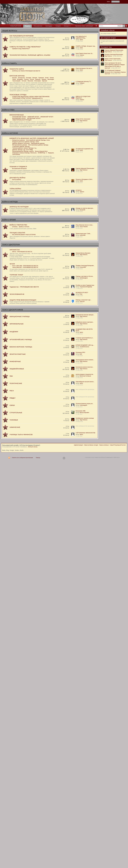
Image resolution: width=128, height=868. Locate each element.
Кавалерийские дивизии (38, 143)
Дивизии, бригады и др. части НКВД (23, 150)
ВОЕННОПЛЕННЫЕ (17, 115)
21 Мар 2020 (79, 318)
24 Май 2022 (79, 101)
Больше (67, 26)
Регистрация (116, 2)
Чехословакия (16, 81)
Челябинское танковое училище (85, 418)
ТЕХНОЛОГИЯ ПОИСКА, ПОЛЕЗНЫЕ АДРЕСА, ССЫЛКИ (30, 55)
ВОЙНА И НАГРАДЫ (10, 202)
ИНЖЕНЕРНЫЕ (15, 361)
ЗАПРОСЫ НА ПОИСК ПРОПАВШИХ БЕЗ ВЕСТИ (26, 71)
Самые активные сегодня (91, 445)
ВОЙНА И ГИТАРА (24, 227)
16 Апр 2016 (79, 193)
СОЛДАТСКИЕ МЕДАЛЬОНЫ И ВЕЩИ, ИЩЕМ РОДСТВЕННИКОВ (31, 97)
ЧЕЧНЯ (12, 264)
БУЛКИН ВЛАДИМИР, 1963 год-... (85, 345)
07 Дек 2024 (79, 85)
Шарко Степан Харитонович (113, 59)
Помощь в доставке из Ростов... (85, 276)
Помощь (38, 458)
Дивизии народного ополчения (21, 143)
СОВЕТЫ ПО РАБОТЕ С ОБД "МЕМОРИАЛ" (25, 47)
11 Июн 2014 (79, 385)
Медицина (51, 153)
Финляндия (51, 79)
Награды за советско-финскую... (85, 208)
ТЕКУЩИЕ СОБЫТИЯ (17, 233)
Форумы (28, 26)
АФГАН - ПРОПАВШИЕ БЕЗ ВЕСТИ (22, 252)
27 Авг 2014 (79, 414)
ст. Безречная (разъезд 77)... (84, 81)
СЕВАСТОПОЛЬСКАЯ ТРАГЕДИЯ (22, 120)
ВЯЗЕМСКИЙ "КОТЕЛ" (47, 117)
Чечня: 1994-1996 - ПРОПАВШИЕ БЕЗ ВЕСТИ (25, 266)
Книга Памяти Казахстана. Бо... (84, 53)
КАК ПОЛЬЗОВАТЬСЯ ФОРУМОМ (22, 36)
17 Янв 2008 (79, 356)
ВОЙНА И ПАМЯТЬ (9, 63)
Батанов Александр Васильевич (114, 54)
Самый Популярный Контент (118, 445)
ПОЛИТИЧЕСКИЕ (16, 383)
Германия (41, 78)
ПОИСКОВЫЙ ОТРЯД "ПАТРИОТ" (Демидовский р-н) (27, 98)
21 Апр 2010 (79, 348)
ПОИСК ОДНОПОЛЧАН (11, 245)
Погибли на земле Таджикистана (85, 285)
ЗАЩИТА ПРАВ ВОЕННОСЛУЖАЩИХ (23, 300)
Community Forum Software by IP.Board (95, 457)
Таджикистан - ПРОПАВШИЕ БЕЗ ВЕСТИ (24, 287)
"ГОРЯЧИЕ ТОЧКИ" (16, 275)
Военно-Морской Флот (41, 151)
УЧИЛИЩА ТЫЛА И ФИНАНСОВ (21, 435)
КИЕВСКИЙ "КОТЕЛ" (33, 117)
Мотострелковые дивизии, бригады (38, 145)
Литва (14, 79)
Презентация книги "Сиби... (83, 234)
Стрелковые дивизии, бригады (21, 147)
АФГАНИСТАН (15, 250)
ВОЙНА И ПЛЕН (8, 110)
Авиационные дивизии (18, 140)
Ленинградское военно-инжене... (85, 360)
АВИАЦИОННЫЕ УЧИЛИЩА (20, 316)
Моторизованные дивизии (20, 145)
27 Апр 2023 (79, 363)
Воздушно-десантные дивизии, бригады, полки (26, 142)
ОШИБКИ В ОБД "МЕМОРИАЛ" (21, 49)
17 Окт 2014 (79, 436)
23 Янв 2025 (79, 370)
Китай (47, 78)
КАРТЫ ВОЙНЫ (17, 180)
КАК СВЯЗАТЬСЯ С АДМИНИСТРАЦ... (81, 37)
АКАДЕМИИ (14, 332)
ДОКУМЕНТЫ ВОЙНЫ (17, 178)
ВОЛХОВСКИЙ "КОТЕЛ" (19, 118)
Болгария (29, 78)
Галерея (58, 26)
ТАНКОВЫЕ (14, 420)
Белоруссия (21, 78)
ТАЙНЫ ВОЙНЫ (15, 189)
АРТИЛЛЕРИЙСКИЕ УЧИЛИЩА (21, 340)
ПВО (11, 376)
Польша (26, 79)
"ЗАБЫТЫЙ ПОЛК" (16, 26)
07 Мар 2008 (79, 296)
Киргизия (45, 81)
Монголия (30, 81)
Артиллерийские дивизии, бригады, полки (38, 140)
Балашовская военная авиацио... (85, 315)
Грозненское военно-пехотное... (85, 367)
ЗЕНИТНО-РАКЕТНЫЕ (18, 354)
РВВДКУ (12, 398)
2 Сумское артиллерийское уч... (85, 338)
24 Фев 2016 (79, 269)
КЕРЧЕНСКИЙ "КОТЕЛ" (34, 118)
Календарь (49, 26)
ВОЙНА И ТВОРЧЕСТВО (18, 225)
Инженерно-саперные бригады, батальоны (24, 153)
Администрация (78, 445)
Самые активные (104, 445)
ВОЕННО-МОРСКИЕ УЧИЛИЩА (21, 347)
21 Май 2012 (79, 334)
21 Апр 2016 (79, 279)
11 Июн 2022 (79, 341)
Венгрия (35, 78)
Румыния (38, 79)
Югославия (38, 81)
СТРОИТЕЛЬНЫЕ (16, 413)
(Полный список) (33, 447)
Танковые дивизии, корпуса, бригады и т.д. (24, 148)
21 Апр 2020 (79, 325)
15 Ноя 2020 (79, 211)
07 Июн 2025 (79, 41)
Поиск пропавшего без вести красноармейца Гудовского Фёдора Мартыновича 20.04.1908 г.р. (115, 65)
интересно (79, 190)
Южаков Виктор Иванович (83, 253)
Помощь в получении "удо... (84, 300)
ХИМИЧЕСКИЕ (15, 427)
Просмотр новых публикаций (84, 26)
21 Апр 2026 (79, 72)
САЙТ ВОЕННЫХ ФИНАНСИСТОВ (85, 433)
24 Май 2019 (79, 256)
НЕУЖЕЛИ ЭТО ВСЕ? (82, 293)
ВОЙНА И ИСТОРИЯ (10, 133)
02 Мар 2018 (79, 421)
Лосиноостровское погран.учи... (85, 404)
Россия (32, 79)
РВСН (12, 391)
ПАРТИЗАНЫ (16, 154)
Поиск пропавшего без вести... (84, 68)
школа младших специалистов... (85, 374)
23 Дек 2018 (79, 237)
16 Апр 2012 (79, 407)
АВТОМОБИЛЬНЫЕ (17, 324)
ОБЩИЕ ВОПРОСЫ (10, 31)
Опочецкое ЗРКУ (80, 352)
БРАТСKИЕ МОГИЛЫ (17, 76)
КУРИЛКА (15, 227)
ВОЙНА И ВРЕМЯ (9, 220)
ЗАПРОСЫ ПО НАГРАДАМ (19, 207)
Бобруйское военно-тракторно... (85, 322)
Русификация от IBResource (112, 457)
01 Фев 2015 (79, 378)
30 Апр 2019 (79, 183)
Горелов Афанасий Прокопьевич (85, 168)
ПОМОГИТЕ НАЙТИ (17, 69)
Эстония (24, 81)
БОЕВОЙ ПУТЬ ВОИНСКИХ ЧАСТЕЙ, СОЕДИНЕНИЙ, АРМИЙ (32, 138)
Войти (109, 2)
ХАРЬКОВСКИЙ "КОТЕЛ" (19, 117)
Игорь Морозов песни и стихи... (84, 225)
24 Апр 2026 (79, 122)
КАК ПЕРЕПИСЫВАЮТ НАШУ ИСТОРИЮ (24, 235)
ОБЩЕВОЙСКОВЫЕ (17, 369)
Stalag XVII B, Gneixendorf (83, 119)
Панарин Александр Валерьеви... (85, 266)
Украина (44, 79)
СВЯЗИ (12, 405)
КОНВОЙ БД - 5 (42, 153)
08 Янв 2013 (79, 303)
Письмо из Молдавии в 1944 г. (84, 179)
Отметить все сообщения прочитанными (22, 458)
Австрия (14, 78)
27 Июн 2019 (79, 49)
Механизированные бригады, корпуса (23, 151)
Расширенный (126, 26)
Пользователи (38, 26)
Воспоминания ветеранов (19, 169)
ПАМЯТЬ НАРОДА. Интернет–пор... (86, 46)
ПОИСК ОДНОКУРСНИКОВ (13, 310)
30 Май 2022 (79, 57)
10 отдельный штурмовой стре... (85, 149)
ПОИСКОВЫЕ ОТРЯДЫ (18, 95)
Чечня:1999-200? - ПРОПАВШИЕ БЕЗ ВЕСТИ (25, 267)
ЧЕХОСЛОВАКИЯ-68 (17, 294)
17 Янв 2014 (79, 288)
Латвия (52, 78)
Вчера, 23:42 (79, 152)
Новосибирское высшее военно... (85, 382)
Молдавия (20, 79)
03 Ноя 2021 (79, 228)
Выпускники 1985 (81, 411)
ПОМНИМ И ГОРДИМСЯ (18, 167)
